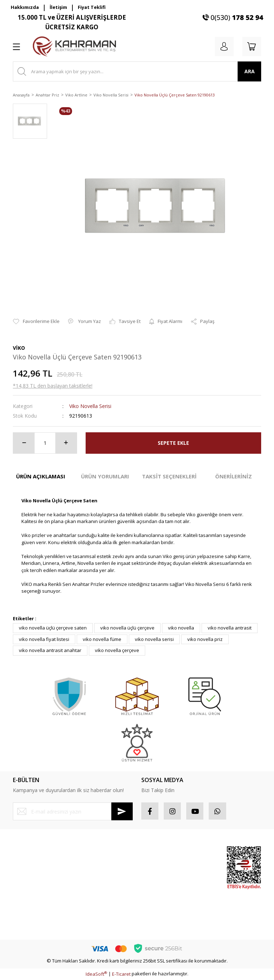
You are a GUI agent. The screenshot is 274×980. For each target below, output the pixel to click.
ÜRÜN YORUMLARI (105, 476)
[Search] (137, 71)
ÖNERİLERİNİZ (234, 476)
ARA (250, 71)
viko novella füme (102, 639)
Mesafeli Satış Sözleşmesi (92, 857)
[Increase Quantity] (66, 443)
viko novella (181, 628)
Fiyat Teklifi (92, 7)
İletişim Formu (28, 891)
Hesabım (151, 853)
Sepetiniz (151, 891)
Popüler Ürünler (193, 876)
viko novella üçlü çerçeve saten (53, 628)
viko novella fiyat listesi (44, 639)
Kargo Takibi (26, 917)
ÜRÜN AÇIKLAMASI (41, 476)
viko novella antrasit (230, 628)
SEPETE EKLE (173, 443)
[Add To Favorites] (36, 322)
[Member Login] (223, 46)
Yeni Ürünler (197, 912)
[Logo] (74, 46)
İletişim (58, 7)
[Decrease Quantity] (24, 443)
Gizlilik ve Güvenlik (97, 873)
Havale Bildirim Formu (36, 904)
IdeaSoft (96, 975)
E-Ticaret (121, 975)
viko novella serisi (154, 639)
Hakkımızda (25, 7)
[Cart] (251, 46)
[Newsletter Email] (73, 811)
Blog (82, 911)
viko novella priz (205, 639)
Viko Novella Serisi (90, 406)
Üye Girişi (23, 866)
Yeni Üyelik (25, 853)
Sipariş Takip (155, 866)
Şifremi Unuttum (30, 879)
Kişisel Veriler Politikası (102, 898)
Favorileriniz (154, 879)
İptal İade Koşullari (97, 886)
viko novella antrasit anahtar (50, 650)
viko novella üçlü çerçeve (127, 628)
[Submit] (122, 811)
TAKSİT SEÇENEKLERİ (169, 476)
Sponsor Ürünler (193, 857)
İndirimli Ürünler (193, 896)
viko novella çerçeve (117, 650)
